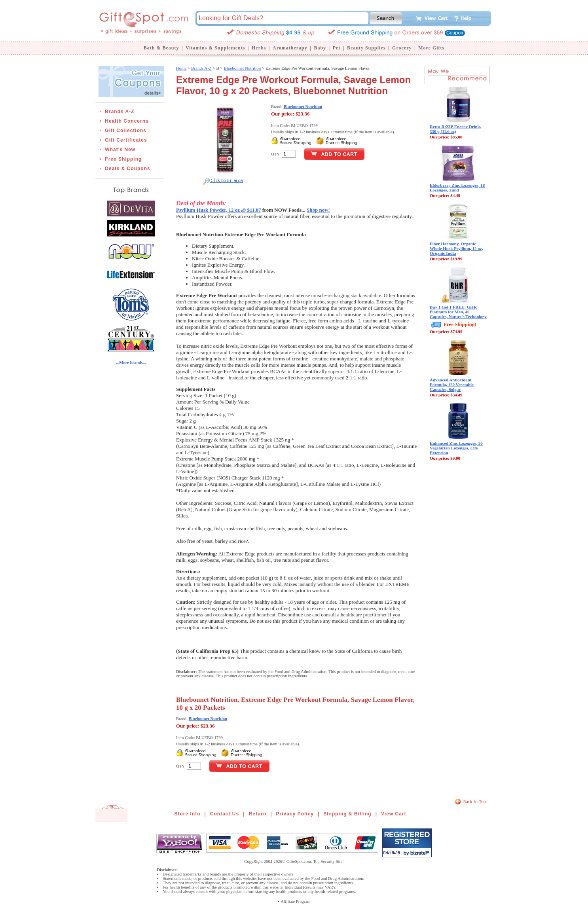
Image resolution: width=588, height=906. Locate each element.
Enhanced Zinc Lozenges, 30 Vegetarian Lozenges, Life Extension (456, 448)
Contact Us (225, 814)
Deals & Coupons (127, 169)
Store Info (188, 814)
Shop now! (318, 210)
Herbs (259, 48)
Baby (320, 48)
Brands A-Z (119, 112)
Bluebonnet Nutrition (242, 68)
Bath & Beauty (161, 48)
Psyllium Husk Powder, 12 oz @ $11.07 (219, 210)
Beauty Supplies (366, 48)
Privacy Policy (295, 814)
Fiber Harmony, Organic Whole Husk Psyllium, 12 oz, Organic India (456, 248)
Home (181, 68)
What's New (120, 150)
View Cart (394, 814)
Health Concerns (127, 121)
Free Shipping (123, 159)
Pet (337, 48)
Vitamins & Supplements (215, 48)
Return (258, 814)
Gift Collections (126, 131)
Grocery (402, 48)
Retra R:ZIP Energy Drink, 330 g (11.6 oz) (455, 129)
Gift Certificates (126, 140)
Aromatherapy (290, 48)
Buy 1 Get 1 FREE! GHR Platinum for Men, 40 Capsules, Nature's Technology (458, 312)
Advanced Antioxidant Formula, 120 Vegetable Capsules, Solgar (452, 385)
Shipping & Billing (347, 814)
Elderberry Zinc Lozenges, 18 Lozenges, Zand (457, 188)
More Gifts (431, 48)
